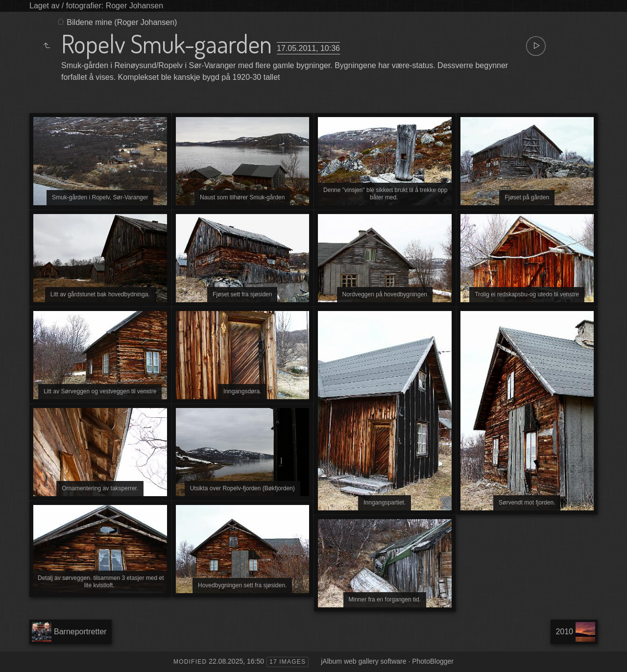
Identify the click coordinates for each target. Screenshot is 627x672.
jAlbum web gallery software (363, 661)
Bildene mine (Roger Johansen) (122, 22)
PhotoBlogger (433, 661)
